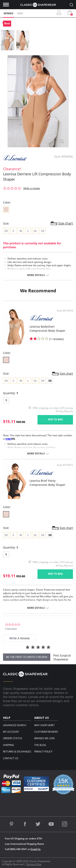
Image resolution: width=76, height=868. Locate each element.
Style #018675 (65, 465)
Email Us (36, 849)
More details (36, 275)
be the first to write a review (27, 657)
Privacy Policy (43, 752)
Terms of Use (34, 864)
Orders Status (13, 738)
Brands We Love (44, 738)
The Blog (40, 745)
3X (50, 381)
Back (7, 23)
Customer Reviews (46, 732)
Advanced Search (15, 725)
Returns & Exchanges (17, 752)
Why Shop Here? (44, 725)
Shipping (9, 745)
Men (20, 13)
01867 (9, 439)
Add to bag (55, 419)
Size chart (66, 223)
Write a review (32, 188)
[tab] (19, 638)
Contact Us (11, 758)
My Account (11, 732)
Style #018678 (65, 311)
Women (8, 13)
